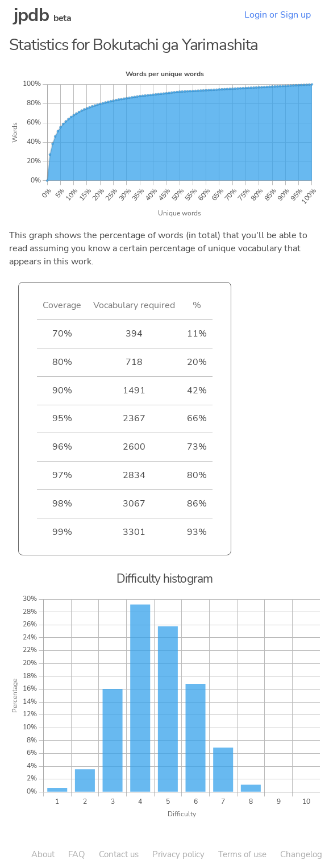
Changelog (301, 854)
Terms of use (242, 854)
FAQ (77, 854)
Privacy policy (178, 854)
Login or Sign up (278, 15)
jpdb (31, 15)
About (43, 854)
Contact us (119, 854)
